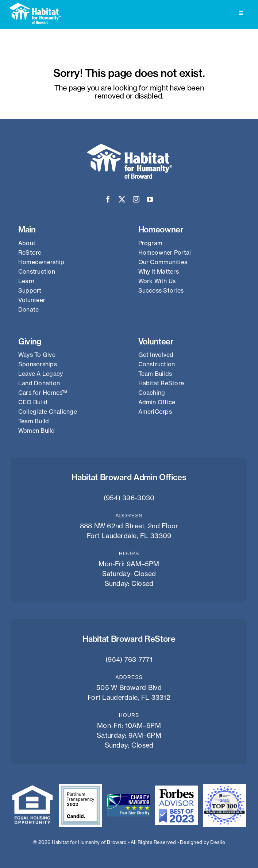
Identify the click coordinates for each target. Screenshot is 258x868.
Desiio (218, 842)
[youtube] (150, 199)
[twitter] (122, 199)
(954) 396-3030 (129, 498)
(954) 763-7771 (129, 659)
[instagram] (136, 199)
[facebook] (108, 199)
